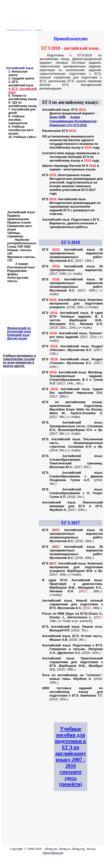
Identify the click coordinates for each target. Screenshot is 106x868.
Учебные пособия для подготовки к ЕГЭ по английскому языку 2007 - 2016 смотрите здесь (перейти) (71, 756)
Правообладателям (71, 38)
